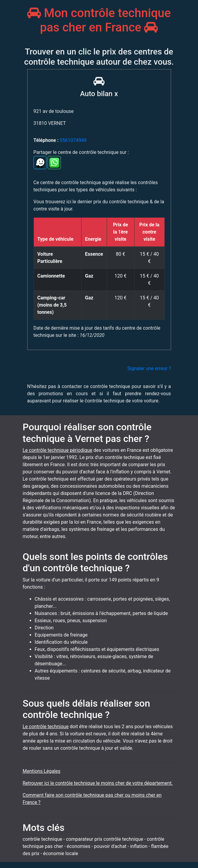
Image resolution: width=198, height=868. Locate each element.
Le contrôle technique (46, 727)
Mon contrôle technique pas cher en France (99, 20)
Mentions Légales (42, 771)
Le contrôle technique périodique (58, 450)
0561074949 (73, 140)
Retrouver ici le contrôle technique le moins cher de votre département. (98, 783)
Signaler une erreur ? (149, 368)
